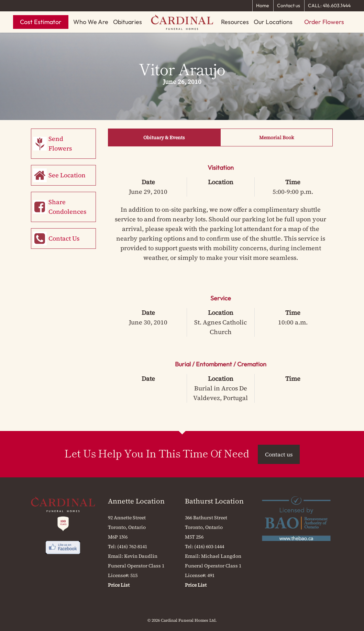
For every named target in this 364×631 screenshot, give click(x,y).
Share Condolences (67, 207)
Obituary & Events (164, 137)
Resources (235, 22)
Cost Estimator (41, 22)
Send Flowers (60, 143)
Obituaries (128, 22)
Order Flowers (324, 22)
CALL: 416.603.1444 (329, 5)
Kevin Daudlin (141, 556)
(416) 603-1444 (209, 546)
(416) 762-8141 (132, 546)
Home (263, 5)
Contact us (289, 5)
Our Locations (273, 22)
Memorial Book (277, 137)
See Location (67, 175)
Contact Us (64, 238)
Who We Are (91, 22)
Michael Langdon (221, 556)
